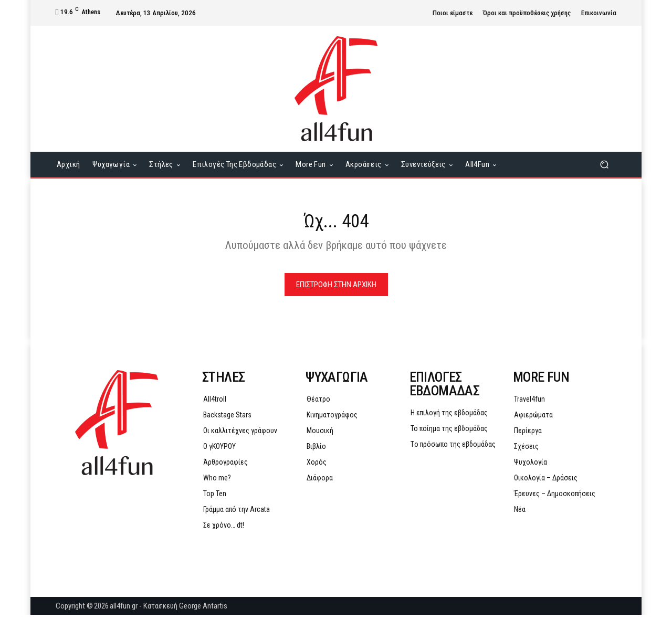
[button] (604, 165)
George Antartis (203, 610)
